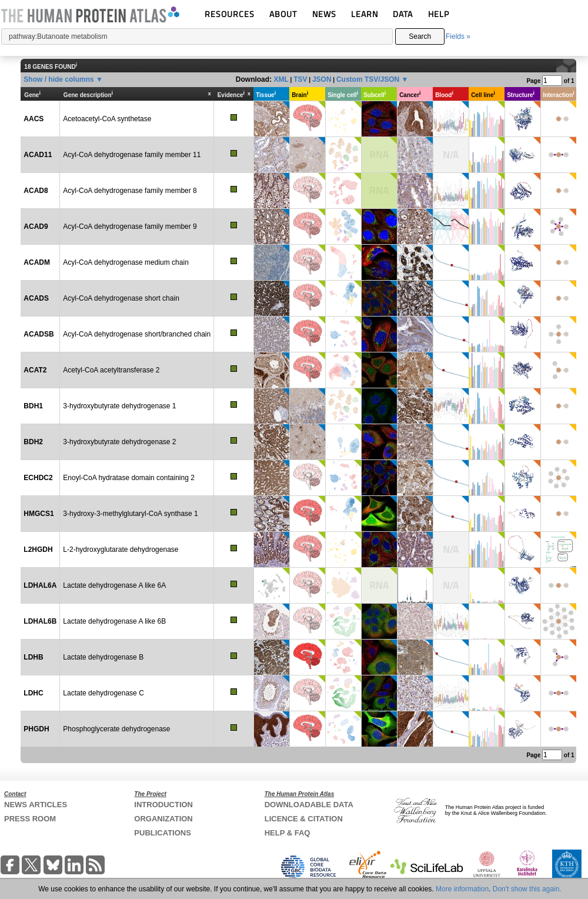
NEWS (324, 14)
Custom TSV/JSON (368, 79)
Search (420, 36)
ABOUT (283, 14)
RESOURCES (230, 14)
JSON (322, 79)
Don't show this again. (527, 889)
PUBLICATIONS (163, 833)
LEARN (365, 14)
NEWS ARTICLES (36, 805)
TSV (300, 79)
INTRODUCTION (163, 805)
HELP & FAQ (288, 833)
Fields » (458, 36)
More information (462, 889)
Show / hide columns (59, 79)
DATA (403, 14)
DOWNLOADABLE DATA (309, 805)
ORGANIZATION (163, 819)
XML (281, 79)
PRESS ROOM (30, 819)
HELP (439, 14)
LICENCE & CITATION (304, 819)
